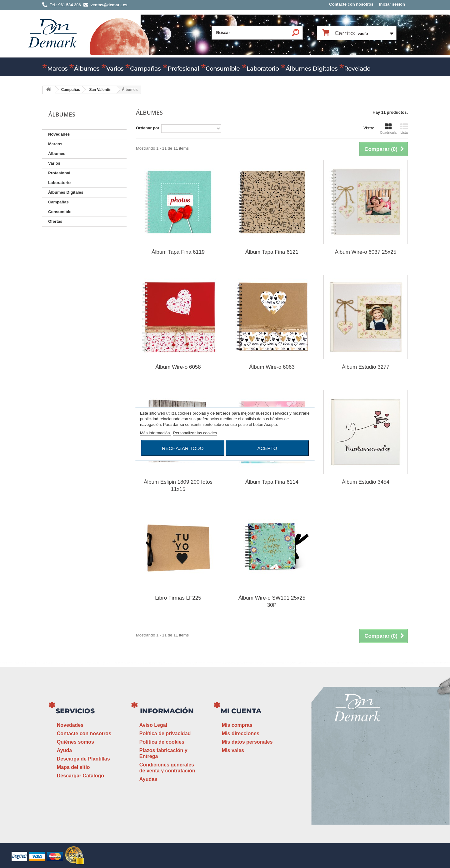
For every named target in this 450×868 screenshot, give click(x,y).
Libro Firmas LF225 (178, 598)
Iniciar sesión (392, 4)
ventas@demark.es (358, 781)
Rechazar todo (183, 448)
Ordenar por (148, 128)
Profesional (183, 69)
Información (167, 711)
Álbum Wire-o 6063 (272, 367)
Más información (155, 433)
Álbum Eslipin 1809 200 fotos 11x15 (178, 486)
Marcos (57, 69)
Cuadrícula (388, 129)
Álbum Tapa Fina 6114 (272, 482)
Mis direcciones (241, 733)
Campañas (145, 69)
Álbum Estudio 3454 (366, 482)
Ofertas (55, 221)
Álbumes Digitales (312, 69)
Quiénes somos (75, 742)
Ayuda (64, 750)
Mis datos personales (247, 742)
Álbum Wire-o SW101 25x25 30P (272, 601)
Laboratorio (263, 69)
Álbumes (87, 69)
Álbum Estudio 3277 (366, 367)
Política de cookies (162, 742)
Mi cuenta (241, 711)
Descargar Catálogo (80, 776)
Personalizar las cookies (195, 433)
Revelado (357, 69)
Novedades (59, 134)
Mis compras (237, 725)
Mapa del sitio (73, 767)
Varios (115, 69)
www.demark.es (366, 792)
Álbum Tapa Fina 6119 (178, 252)
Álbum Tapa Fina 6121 (272, 252)
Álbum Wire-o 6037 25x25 (366, 252)
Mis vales (233, 750)
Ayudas (148, 779)
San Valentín (100, 90)
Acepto (267, 448)
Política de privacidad (165, 733)
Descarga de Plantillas (83, 759)
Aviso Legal (153, 725)
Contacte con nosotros (351, 4)
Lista (404, 129)
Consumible (223, 69)
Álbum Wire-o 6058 (178, 367)
